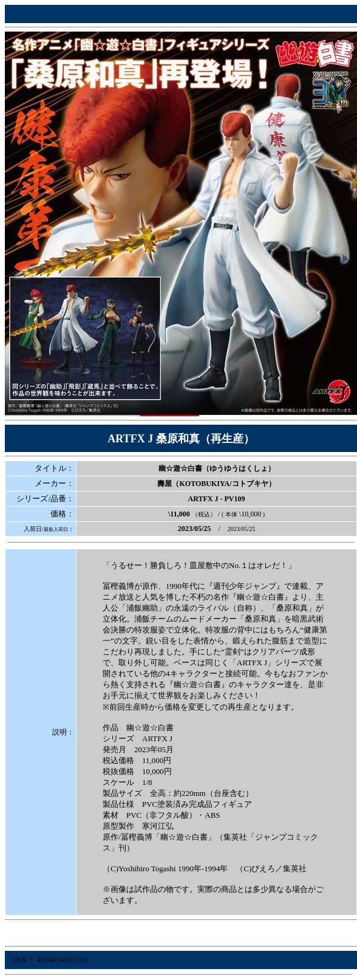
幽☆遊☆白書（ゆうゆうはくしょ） (217, 468)
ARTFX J (203, 499)
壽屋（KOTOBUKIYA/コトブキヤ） (216, 484)
